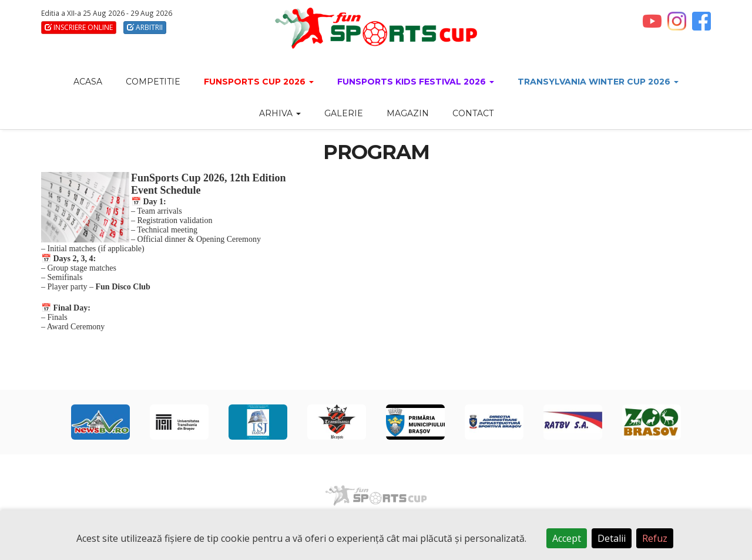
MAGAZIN (408, 113)
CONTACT (473, 113)
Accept (567, 538)
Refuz (655, 538)
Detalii (612, 538)
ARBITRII (145, 27)
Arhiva (280, 113)
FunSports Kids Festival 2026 (416, 82)
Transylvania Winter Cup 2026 (598, 82)
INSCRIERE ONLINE (79, 27)
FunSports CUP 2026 (259, 82)
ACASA (88, 82)
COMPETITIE (153, 82)
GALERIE (344, 113)
